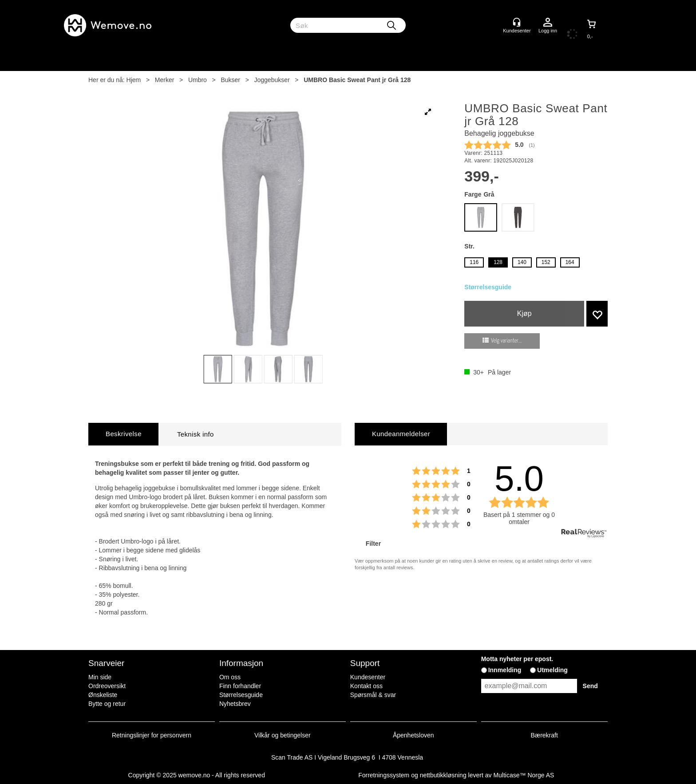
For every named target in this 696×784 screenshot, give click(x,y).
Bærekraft (544, 735)
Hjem (134, 80)
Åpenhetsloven (413, 735)
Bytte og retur (107, 704)
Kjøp (524, 313)
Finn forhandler (240, 686)
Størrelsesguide (488, 287)
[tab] (123, 434)
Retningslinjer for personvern (152, 735)
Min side (100, 677)
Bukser (230, 80)
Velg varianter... (506, 341)
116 (474, 262)
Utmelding (552, 670)
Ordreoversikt (107, 686)
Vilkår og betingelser (283, 735)
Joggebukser (272, 80)
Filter (372, 544)
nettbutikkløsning (443, 775)
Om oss (230, 677)
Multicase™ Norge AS (524, 775)
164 (570, 262)
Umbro (198, 80)
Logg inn (548, 23)
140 (522, 262)
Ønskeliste (103, 695)
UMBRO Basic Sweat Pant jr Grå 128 (357, 80)
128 (498, 262)
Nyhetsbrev (235, 704)
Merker (165, 80)
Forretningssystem (384, 775)
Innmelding (505, 670)
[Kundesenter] (517, 22)
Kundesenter (368, 677)
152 (546, 262)
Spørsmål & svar (373, 695)
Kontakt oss (366, 686)
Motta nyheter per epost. (517, 659)
